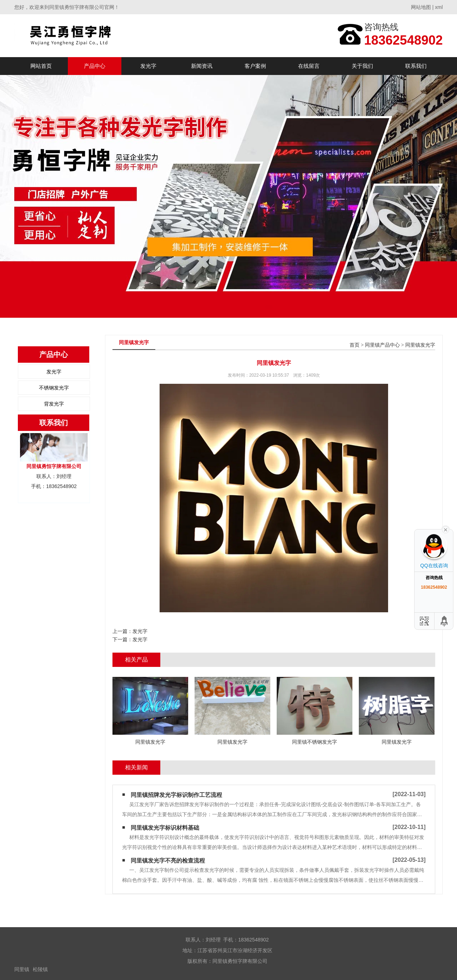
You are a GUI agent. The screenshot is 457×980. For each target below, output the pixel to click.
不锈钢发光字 (54, 388)
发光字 (148, 66)
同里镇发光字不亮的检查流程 (168, 861)
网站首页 (41, 66)
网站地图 (421, 7)
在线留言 (309, 66)
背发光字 (54, 404)
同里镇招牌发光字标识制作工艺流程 (176, 795)
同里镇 (22, 969)
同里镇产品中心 (382, 345)
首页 (355, 345)
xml (439, 7)
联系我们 (416, 66)
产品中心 (95, 66)
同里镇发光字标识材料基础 (165, 828)
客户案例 (255, 66)
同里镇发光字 (420, 345)
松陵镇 (40, 969)
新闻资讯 (202, 66)
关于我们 (362, 66)
